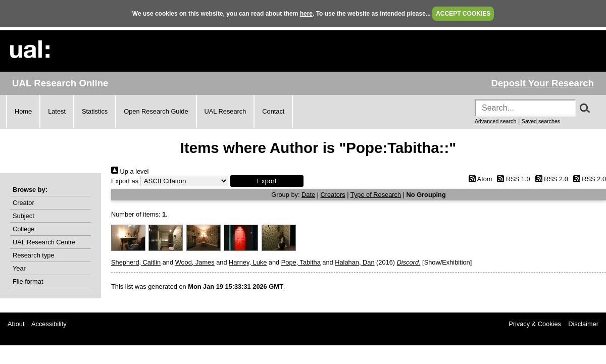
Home (23, 111)
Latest (57, 111)
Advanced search (495, 121)
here (306, 14)
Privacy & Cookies (535, 324)
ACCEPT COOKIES (463, 14)
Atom (478, 179)
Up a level (130, 171)
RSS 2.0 (550, 179)
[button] (267, 181)
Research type (34, 255)
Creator (23, 203)
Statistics (95, 111)
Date (308, 195)
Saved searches (541, 121)
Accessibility (49, 324)
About (16, 324)
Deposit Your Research (542, 83)
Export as (125, 181)
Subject (23, 216)
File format (28, 281)
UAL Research (225, 111)
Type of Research (376, 195)
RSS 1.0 (512, 179)
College (23, 229)
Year (19, 268)
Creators (333, 195)
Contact (273, 111)
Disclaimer (583, 324)
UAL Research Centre (44, 242)
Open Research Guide (156, 111)
